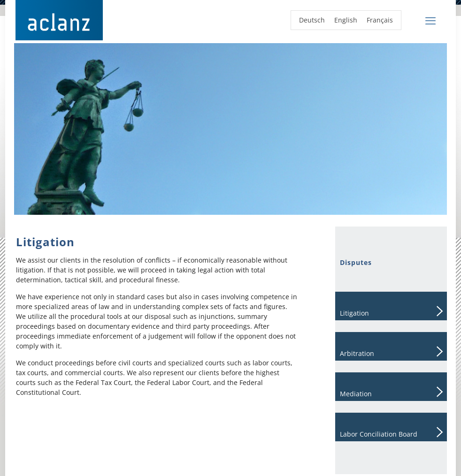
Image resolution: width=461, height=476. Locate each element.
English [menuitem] (346, 20)
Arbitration (357, 353)
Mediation (356, 394)
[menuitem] (312, 20)
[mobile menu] (430, 20)
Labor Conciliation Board (379, 434)
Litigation (354, 313)
